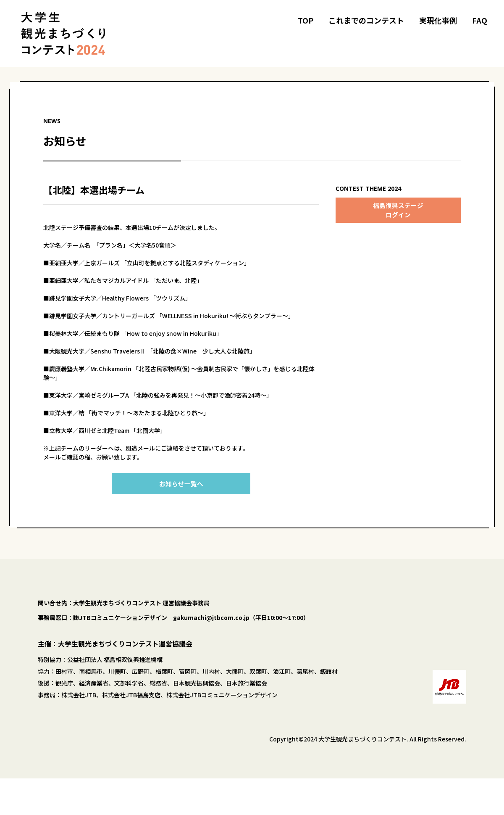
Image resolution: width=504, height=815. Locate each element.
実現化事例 (438, 20)
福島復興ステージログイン (398, 210)
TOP (306, 20)
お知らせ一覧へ (181, 484)
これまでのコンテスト (366, 20)
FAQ (480, 20)
